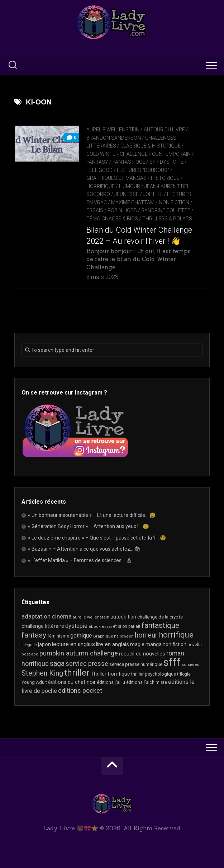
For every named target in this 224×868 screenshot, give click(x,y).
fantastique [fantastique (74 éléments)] (160, 625)
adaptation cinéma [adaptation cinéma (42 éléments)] (47, 616)
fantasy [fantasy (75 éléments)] (34, 635)
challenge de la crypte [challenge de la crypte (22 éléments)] (160, 617)
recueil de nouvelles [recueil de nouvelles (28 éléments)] (142, 654)
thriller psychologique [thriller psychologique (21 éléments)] (154, 674)
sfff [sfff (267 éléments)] (172, 662)
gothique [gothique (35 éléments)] (81, 636)
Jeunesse (127, 194)
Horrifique (101, 186)
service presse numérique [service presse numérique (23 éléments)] (136, 664)
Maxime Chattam (133, 202)
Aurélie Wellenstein (113, 130)
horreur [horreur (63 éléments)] (146, 635)
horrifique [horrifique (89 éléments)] (176, 635)
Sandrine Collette (166, 210)
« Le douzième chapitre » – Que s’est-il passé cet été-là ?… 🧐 (97, 538)
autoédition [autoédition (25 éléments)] (123, 617)
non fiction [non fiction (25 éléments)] (175, 644)
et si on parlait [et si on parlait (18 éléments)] (127, 626)
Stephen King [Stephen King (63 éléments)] (42, 673)
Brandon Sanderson (114, 138)
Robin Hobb (122, 210)
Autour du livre (164, 130)
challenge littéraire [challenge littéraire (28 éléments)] (43, 626)
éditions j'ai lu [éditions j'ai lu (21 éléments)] (111, 682)
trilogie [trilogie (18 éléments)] (184, 674)
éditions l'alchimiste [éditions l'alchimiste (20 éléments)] (147, 682)
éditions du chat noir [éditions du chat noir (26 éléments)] (72, 682)
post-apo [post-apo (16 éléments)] (30, 654)
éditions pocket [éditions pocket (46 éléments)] (80, 690)
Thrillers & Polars (167, 219)
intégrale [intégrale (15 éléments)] (29, 645)
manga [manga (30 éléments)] (154, 644)
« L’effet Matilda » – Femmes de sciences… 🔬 (80, 560)
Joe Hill (153, 194)
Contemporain (171, 154)
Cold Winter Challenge (117, 154)
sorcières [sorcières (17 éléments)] (190, 664)
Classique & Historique (151, 146)
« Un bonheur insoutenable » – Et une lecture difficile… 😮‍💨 (92, 515)
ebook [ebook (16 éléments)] (95, 627)
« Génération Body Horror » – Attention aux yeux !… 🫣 (88, 526)
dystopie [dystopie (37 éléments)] (76, 626)
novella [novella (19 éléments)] (195, 645)
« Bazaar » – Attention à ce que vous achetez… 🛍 (84, 549)
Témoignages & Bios (112, 219)
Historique (165, 178)
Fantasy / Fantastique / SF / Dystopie (135, 162)
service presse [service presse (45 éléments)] (87, 664)
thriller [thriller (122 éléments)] (77, 673)
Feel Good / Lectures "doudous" (128, 170)
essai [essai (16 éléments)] (107, 627)
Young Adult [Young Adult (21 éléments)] (34, 682)
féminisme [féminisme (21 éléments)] (58, 636)
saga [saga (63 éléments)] (57, 664)
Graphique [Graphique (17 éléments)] (103, 636)
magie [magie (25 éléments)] (137, 644)
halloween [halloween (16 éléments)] (124, 636)
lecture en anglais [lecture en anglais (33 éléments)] (73, 644)
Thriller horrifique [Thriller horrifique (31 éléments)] (110, 674)
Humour (130, 186)
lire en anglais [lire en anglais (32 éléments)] (113, 644)
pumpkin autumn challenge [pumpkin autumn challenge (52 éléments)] (79, 653)
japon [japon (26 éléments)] (44, 644)
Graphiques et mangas (116, 178)
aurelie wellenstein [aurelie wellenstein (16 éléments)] (91, 617)
